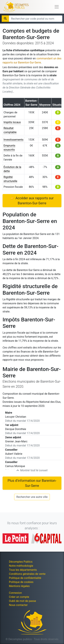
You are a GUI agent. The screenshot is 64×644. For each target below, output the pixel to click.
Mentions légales (19, 586)
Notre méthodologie (21, 566)
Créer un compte (19, 597)
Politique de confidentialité (25, 578)
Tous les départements (23, 570)
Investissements (14, 140)
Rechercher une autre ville (32, 497)
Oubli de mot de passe (23, 601)
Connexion (15, 593)
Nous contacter (18, 605)
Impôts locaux (12, 122)
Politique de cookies (21, 582)
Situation (58, 105)
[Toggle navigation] (57, 7)
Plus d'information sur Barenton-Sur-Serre (32, 483)
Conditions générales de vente (27, 574)
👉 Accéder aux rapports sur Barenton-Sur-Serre (32, 201)
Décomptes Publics (21, 562)
